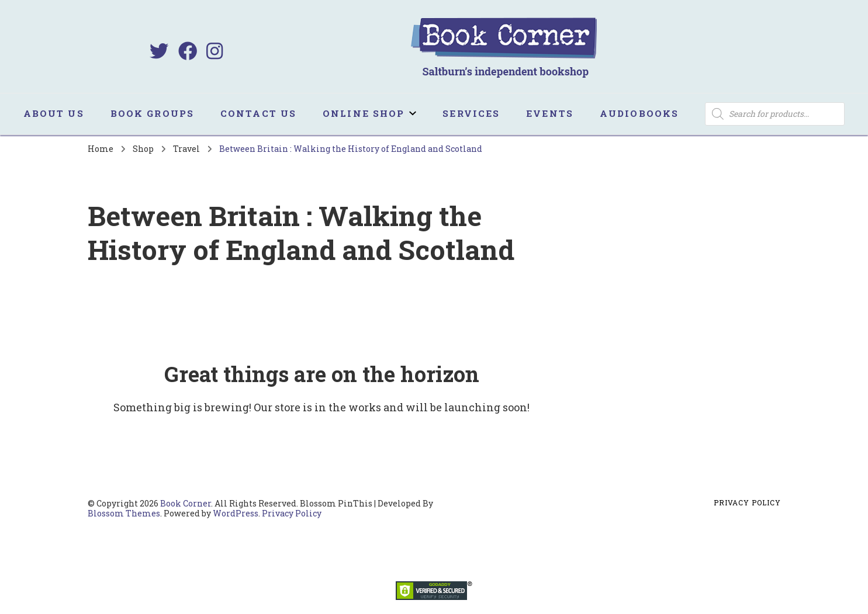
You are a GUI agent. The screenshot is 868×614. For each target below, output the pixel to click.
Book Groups (152, 113)
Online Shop (364, 113)
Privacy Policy (292, 513)
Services (471, 113)
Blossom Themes (124, 513)
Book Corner (186, 503)
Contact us (258, 113)
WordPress (236, 513)
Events (550, 113)
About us (54, 113)
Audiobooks (639, 113)
